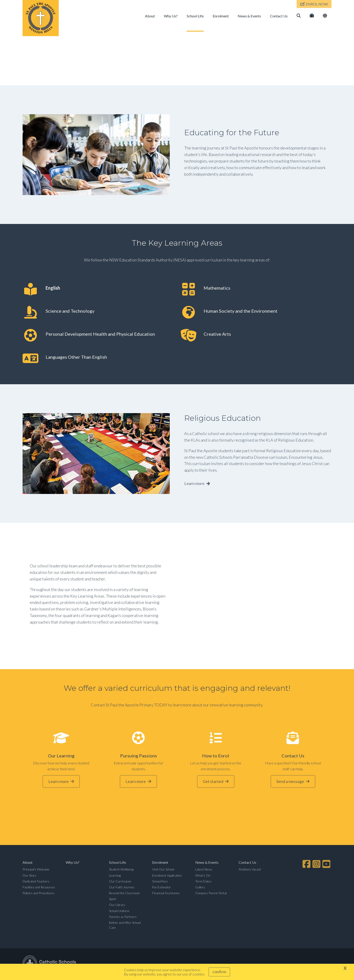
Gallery (200, 888)
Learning (115, 876)
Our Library (117, 905)
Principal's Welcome (36, 870)
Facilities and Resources (39, 888)
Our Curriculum (120, 882)
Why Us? (171, 16)
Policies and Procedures (38, 893)
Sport (113, 900)
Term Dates (203, 882)
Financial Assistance (166, 893)
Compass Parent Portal (211, 893)
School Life (195, 16)
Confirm (219, 972)
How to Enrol (216, 756)
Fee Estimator (162, 888)
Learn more (194, 484)
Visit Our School (163, 870)
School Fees (160, 882)
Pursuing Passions (139, 756)
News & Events (249, 16)
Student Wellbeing (121, 870)
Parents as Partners (123, 917)
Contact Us (279, 16)
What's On (203, 876)
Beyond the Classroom (124, 893)
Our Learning (61, 756)
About (150, 16)
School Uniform (119, 911)
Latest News (204, 870)
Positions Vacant (250, 870)
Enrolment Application (167, 876)
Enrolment (221, 16)
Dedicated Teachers (36, 882)
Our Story (29, 876)
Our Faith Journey (122, 888)
